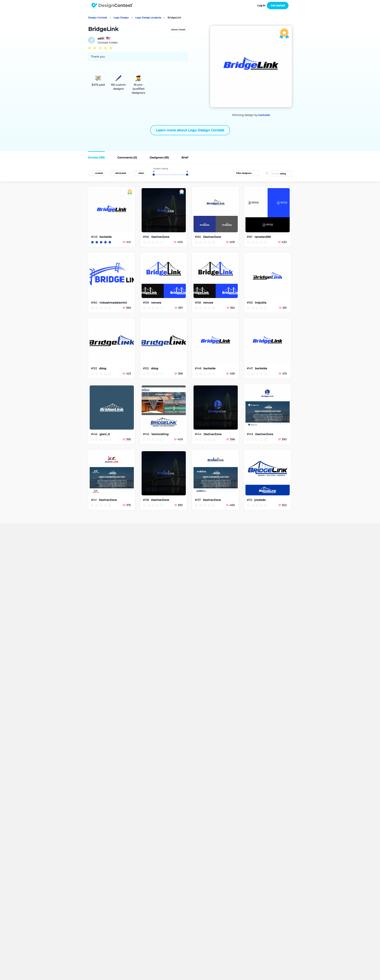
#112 (250, 500)
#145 (146, 434)
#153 (94, 368)
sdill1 (101, 39)
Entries (96, 158)
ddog (103, 369)
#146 (94, 434)
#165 (198, 237)
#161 (250, 237)
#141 (94, 500)
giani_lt (105, 434)
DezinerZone (160, 237)
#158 (198, 303)
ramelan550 (263, 237)
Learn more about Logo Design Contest (190, 130)
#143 (250, 434)
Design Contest (98, 18)
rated (141, 173)
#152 (146, 368)
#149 (94, 237)
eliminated (121, 173)
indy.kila (261, 303)
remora (156, 303)
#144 (198, 434)
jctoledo (260, 500)
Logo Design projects (148, 18)
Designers (159, 158)
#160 (94, 303)
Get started (278, 5)
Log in (261, 5)
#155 (250, 303)
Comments (127, 158)
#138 (146, 500)
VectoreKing (160, 434)
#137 (198, 500)
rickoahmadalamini (113, 303)
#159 (146, 303)
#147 (250, 368)
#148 (198, 368)
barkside (264, 115)
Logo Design (121, 18)
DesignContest (112, 5)
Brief (185, 158)
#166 (146, 237)
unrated (99, 173)
